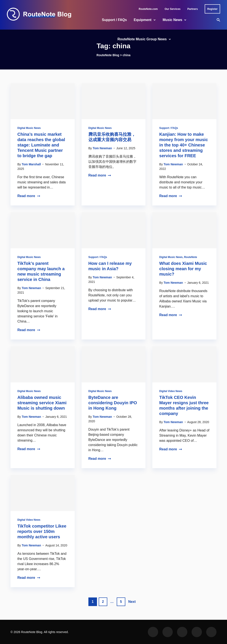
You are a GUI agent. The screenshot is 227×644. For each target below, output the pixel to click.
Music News (173, 20)
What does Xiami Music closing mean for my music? (183, 269)
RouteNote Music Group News (142, 39)
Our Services (173, 9)
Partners (193, 9)
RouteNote (191, 257)
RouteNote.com (148, 9)
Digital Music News (29, 128)
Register (212, 9)
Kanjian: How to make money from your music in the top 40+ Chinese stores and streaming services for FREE (184, 145)
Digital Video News (171, 391)
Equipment (143, 20)
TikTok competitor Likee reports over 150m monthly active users (42, 531)
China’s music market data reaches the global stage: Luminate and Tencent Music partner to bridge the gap (41, 145)
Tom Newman (102, 148)
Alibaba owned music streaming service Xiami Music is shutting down (42, 403)
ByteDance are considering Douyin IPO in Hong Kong (113, 403)
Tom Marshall (31, 164)
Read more (29, 196)
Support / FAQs (114, 20)
